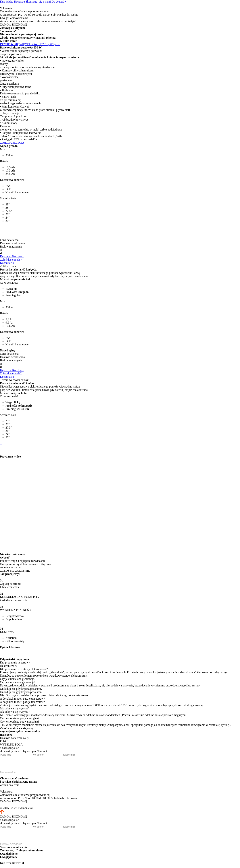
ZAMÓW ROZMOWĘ (14, 25)
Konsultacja (7, 263)
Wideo (9, 2)
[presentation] (28, 763)
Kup (3, 2)
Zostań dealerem (10, 785)
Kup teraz (6, 863)
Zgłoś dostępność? (11, 260)
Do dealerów (59, 2)
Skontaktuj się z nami (38, 2)
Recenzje (19, 2)
